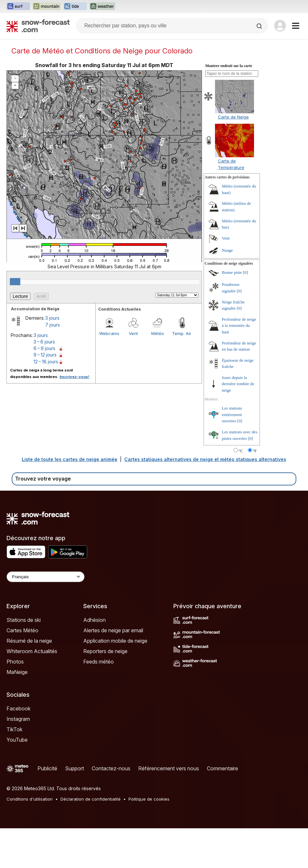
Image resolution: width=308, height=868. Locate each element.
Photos (15, 662)
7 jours (53, 325)
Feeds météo (99, 662)
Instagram (18, 719)
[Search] (260, 26)
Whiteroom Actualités (32, 651)
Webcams (109, 333)
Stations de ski (24, 620)
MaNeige (17, 672)
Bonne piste (232, 272)
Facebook (19, 708)
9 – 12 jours (45, 355)
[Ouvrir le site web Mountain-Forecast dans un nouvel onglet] (47, 7)
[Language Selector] (46, 577)
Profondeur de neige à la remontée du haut (239, 326)
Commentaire (222, 768)
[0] (245, 272)
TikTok (14, 729)
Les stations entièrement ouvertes (232, 414)
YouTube (17, 740)
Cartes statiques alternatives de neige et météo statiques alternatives (205, 459)
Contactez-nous (111, 768)
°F (255, 451)
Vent (133, 333)
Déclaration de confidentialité (91, 799)
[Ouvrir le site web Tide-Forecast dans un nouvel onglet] (75, 7)
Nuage (227, 250)
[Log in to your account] (280, 26)
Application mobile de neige (115, 641)
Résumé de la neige (29, 641)
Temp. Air (182, 333)
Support (74, 768)
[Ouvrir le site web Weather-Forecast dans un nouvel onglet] (102, 7)
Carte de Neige (233, 117)
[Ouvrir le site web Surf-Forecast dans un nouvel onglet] (18, 7)
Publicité (47, 768)
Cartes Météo (22, 630)
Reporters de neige (105, 651)
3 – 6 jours (44, 342)
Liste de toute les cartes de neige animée (70, 459)
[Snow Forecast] (38, 26)
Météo (158, 333)
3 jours (52, 318)
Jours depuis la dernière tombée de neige (238, 384)
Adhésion (94, 620)
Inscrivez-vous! (74, 377)
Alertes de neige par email (113, 630)
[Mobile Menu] (296, 26)
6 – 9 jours (44, 348)
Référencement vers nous (169, 768)
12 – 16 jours (46, 362)
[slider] (15, 282)
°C (241, 451)
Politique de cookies (149, 799)
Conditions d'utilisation (30, 799)
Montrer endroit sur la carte (229, 66)
